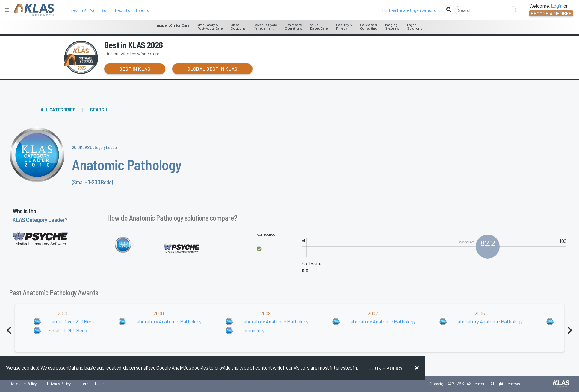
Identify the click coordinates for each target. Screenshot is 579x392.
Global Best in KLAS (212, 69)
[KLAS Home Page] (32, 10)
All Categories (58, 109)
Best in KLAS (82, 10)
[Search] (485, 10)
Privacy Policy (59, 383)
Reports (122, 10)
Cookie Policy (386, 368)
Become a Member (551, 13)
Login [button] (557, 6)
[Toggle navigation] (7, 10)
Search (98, 109)
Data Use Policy (23, 383)
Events (142, 10)
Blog (105, 10)
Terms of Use (92, 383)
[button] (411, 10)
